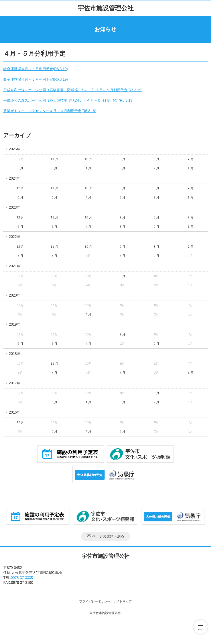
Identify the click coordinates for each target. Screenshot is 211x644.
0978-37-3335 (22, 578)
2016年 (15, 412)
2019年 (15, 324)
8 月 (157, 159)
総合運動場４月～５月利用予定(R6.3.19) (36, 69)
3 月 (122, 168)
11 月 (54, 159)
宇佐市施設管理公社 (106, 8)
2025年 (15, 149)
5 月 (54, 168)
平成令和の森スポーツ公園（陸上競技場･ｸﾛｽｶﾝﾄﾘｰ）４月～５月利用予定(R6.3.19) (68, 100)
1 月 (191, 168)
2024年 (15, 178)
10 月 (88, 159)
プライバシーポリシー (95, 601)
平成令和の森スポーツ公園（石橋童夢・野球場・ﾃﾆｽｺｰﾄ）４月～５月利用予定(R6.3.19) (73, 90)
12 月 (20, 188)
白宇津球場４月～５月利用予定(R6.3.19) (36, 79)
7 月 (191, 159)
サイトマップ (122, 601)
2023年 (15, 207)
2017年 (15, 383)
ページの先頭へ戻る (108, 536)
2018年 (15, 354)
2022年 (15, 237)
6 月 (20, 168)
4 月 (89, 168)
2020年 (15, 295)
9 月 (122, 159)
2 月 (157, 168)
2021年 (15, 266)
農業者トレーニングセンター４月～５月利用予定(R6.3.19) (50, 111)
